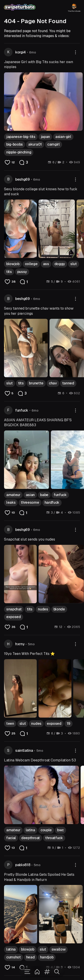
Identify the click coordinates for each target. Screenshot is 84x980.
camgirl (54, 144)
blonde (59, 609)
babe (44, 495)
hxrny (20, 644)
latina (30, 830)
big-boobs (15, 144)
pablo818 (23, 865)
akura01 (35, 144)
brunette (36, 383)
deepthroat (31, 838)
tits (9, 272)
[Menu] (27, 972)
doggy (60, 264)
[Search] (57, 972)
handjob (47, 957)
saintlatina (24, 751)
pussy (22, 272)
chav (53, 383)
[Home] (37, 972)
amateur (13, 495)
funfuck (22, 410)
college (31, 264)
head (30, 957)
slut (74, 264)
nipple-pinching (19, 152)
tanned (68, 383)
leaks (11, 502)
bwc (60, 830)
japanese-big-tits (21, 137)
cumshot (14, 957)
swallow (59, 949)
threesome (30, 502)
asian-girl (63, 137)
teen (10, 724)
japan (45, 137)
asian (30, 495)
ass (46, 264)
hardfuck (52, 502)
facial (11, 838)
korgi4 (20, 52)
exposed (14, 617)
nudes (43, 609)
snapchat (14, 609)
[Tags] (47, 972)
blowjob (13, 264)
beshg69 (23, 179)
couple (46, 830)
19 (69, 724)
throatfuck (54, 838)
